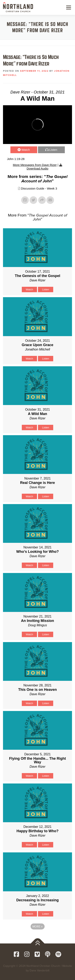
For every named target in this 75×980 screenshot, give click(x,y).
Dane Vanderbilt (39, 971)
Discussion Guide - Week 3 (39, 188)
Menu (68, 7)
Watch (26, 150)
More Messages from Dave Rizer (35, 165)
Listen (53, 150)
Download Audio (37, 168)
